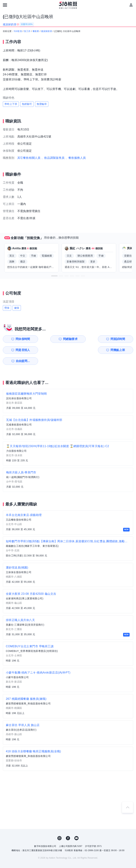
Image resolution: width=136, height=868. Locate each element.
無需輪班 (42, 104)
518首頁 (18, 31)
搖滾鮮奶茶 (47, 31)
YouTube (76, 827)
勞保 (7, 308)
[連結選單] (5, 5)
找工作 (27, 31)
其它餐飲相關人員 (29, 158)
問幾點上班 (20, 350)
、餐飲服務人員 (76, 158)
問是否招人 (120, 339)
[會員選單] (131, 5)
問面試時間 (87, 339)
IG (59, 827)
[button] (54, 276)
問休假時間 (20, 339)
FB (68, 827)
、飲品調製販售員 (53, 158)
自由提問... (54, 350)
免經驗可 (27, 104)
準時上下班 (11, 104)
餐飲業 (36, 31)
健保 (17, 308)
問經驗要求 (54, 339)
